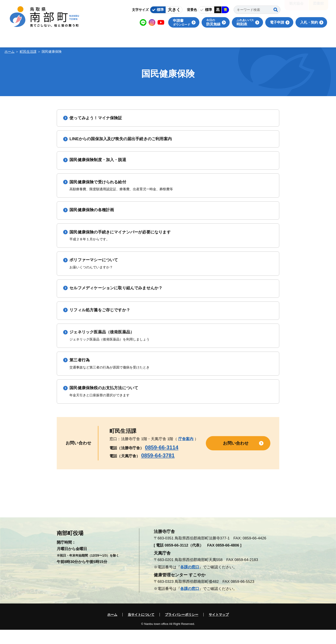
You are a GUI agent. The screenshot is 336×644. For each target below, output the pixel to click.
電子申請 (277, 22)
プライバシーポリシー (182, 629)
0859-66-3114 (162, 461)
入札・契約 (309, 22)
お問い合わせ (236, 457)
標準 (160, 10)
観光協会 (296, 7)
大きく (174, 10)
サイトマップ (219, 629)
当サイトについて (141, 629)
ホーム (9, 52)
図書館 (318, 7)
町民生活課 (28, 52)
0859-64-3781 (158, 469)
